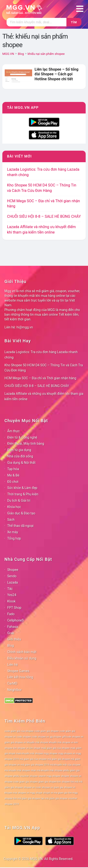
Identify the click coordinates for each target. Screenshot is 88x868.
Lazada (13, 582)
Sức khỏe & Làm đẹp (22, 488)
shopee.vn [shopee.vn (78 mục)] (76, 776)
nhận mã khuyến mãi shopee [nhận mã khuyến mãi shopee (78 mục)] (47, 770)
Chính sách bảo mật (22, 652)
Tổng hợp (14, 538)
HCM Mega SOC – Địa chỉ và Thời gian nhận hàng (40, 378)
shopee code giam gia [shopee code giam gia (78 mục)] (17, 782)
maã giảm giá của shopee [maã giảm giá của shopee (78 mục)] (55, 748)
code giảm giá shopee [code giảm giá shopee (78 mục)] (46, 731)
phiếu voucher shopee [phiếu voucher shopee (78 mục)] (26, 776)
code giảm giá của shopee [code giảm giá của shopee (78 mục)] (19, 731)
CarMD (12, 683)
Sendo (12, 576)
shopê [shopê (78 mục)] (39, 793)
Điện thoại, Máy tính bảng (26, 444)
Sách (11, 520)
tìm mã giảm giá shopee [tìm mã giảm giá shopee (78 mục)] (27, 798)
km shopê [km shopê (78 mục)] (35, 748)
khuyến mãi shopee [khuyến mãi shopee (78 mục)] (37, 742)
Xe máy (13, 532)
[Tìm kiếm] (36, 22)
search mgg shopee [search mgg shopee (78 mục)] (49, 776)
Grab (11, 633)
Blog (11, 646)
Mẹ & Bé (13, 475)
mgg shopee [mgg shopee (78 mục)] (51, 753)
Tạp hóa (13, 469)
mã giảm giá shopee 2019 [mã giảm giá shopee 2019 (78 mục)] (35, 765)
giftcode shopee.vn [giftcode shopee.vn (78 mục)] (73, 737)
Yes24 (12, 595)
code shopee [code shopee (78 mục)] (24, 737)
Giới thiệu (14, 639)
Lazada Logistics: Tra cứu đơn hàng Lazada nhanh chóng (41, 355)
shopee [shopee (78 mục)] (65, 776)
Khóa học (14, 507)
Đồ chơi (13, 482)
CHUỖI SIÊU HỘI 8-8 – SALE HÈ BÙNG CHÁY (44, 216)
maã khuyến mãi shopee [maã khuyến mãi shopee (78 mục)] (29, 753)
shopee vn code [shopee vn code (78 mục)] (32, 787)
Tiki (10, 589)
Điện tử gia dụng (19, 450)
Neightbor (15, 690)
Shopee (13, 570)
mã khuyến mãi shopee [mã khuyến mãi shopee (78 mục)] (17, 770)
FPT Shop (14, 608)
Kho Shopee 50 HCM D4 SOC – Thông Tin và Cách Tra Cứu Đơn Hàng (44, 368)
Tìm (74, 22)
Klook (11, 601)
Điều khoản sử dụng (22, 658)
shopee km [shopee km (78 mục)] (55, 782)
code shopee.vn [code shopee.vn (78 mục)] (40, 737)
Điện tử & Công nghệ (22, 437)
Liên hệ (13, 665)
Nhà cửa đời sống (20, 456)
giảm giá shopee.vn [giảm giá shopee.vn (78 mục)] (15, 742)
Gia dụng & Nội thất (21, 463)
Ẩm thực (13, 431)
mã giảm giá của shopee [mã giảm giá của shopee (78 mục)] (33, 759)
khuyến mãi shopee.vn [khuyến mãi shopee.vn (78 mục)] (61, 742)
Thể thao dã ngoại (20, 526)
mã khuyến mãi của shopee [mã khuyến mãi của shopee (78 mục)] (65, 765)
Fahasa (13, 627)
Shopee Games (18, 671)
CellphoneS (15, 620)
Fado (11, 614)
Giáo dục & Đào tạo (21, 513)
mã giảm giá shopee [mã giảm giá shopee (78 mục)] (59, 759)
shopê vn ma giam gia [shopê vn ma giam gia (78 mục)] (55, 793)
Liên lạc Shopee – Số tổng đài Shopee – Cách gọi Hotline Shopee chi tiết (56, 74)
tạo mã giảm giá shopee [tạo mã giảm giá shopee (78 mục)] (54, 798)
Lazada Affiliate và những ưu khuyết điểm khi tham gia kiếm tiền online (44, 396)
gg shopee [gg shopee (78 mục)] (55, 737)
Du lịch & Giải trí (19, 501)
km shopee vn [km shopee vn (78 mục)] (21, 748)
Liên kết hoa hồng (20, 677)
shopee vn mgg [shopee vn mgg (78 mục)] (26, 793)
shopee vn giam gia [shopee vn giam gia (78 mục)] (53, 787)
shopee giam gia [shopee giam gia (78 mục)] (39, 782)
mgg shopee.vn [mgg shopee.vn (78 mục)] (67, 753)
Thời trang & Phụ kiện (23, 494)
